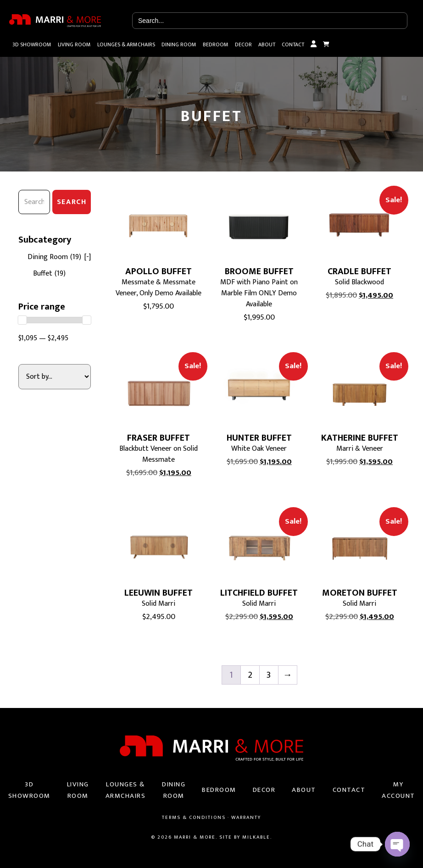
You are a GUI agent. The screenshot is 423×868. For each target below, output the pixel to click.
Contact (293, 44)
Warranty (246, 818)
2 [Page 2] (250, 675)
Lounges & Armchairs (126, 44)
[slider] (22, 320)
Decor (243, 44)
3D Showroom (32, 44)
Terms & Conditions (194, 818)
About (267, 44)
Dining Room (179, 44)
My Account (314, 44)
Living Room (74, 44)
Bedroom (216, 44)
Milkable (256, 837)
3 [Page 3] (269, 675)
